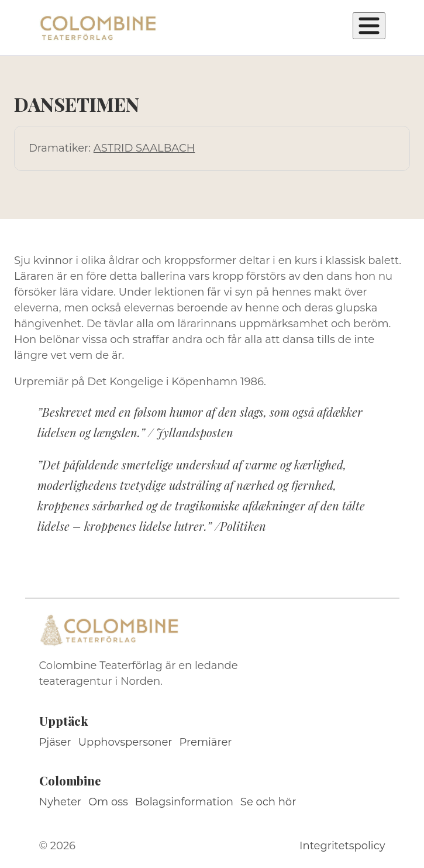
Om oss (108, 802)
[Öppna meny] (369, 26)
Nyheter (61, 802)
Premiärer (206, 742)
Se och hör (268, 802)
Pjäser (55, 742)
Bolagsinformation (184, 802)
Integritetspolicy (342, 846)
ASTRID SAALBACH (144, 148)
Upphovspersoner (125, 742)
